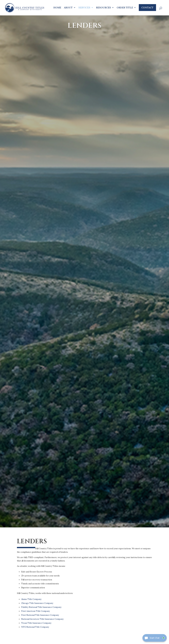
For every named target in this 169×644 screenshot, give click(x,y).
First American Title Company (36, 611)
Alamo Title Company (31, 599)
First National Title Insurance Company (40, 615)
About (68, 8)
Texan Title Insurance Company (36, 623)
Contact (147, 7)
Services (84, 8)
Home (57, 8)
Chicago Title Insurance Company (37, 603)
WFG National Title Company (35, 627)
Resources (103, 8)
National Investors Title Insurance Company (42, 619)
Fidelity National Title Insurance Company (41, 607)
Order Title (125, 8)
